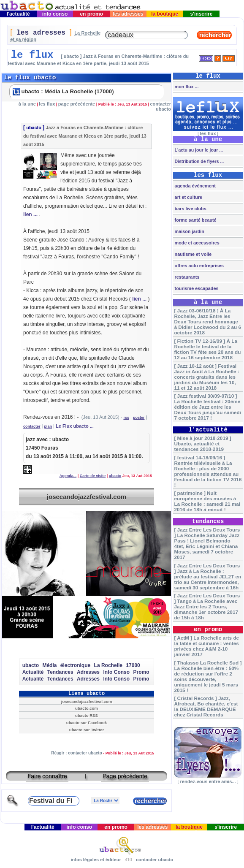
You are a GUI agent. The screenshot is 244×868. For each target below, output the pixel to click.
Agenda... (68, 476)
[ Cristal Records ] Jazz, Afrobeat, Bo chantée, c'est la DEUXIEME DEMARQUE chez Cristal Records (206, 706)
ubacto (34, 127)
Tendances (60, 672)
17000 (133, 665)
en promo (91, 14)
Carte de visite (93, 476)
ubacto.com (87, 708)
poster (139, 418)
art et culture (188, 197)
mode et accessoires (197, 243)
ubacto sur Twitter (87, 730)
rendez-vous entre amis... (208, 781)
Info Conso (116, 672)
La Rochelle (108, 665)
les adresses (128, 14)
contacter (32, 426)
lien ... (30, 214)
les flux (47, 104)
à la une (27, 104)
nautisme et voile (193, 254)
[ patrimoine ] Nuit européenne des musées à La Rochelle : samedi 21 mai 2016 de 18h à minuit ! (207, 501)
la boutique (165, 14)
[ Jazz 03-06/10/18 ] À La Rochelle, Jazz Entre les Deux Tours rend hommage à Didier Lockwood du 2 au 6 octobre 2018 (207, 321)
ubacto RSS (87, 715)
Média (49, 665)
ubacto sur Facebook (87, 723)
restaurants (187, 277)
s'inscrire (201, 14)
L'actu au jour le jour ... (198, 150)
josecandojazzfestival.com (87, 497)
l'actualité (19, 14)
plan (48, 426)
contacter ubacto (160, 106)
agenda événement (195, 186)
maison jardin (189, 231)
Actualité (33, 672)
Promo (141, 672)
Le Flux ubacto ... (75, 426)
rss (126, 418)
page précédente (77, 104)
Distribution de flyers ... (199, 161)
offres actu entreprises (199, 266)
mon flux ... (186, 87)
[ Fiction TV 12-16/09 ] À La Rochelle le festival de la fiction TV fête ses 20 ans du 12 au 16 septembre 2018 (207, 349)
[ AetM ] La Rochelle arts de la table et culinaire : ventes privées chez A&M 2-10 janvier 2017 (206, 646)
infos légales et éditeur (96, 860)
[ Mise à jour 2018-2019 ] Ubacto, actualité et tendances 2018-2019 (202, 443)
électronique (75, 665)
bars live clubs (190, 209)
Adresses (88, 672)
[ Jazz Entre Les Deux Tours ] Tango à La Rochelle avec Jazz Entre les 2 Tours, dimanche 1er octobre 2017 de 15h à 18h (207, 606)
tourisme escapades (196, 288)
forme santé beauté (195, 220)
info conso (55, 14)
